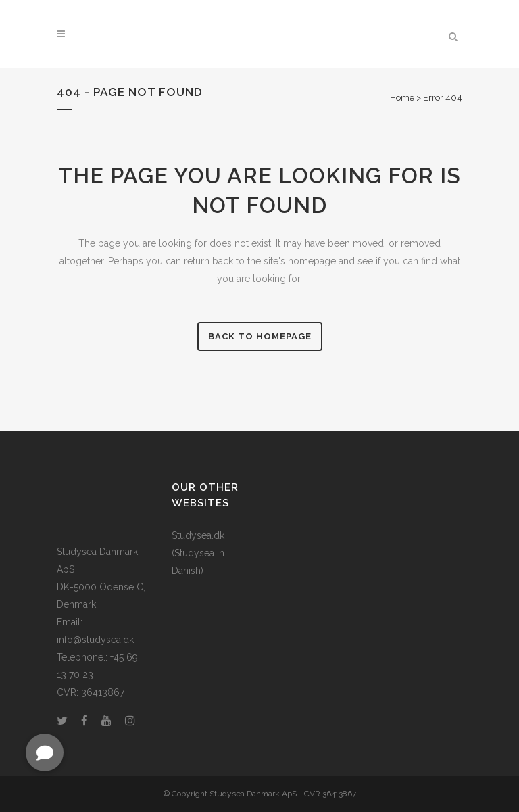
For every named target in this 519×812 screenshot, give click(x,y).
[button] (45, 753)
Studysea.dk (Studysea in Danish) (198, 553)
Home (402, 98)
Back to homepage (260, 336)
